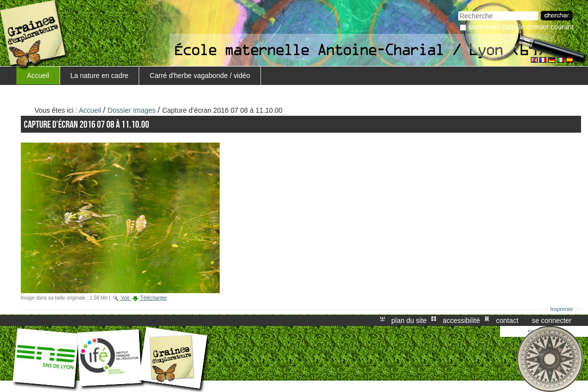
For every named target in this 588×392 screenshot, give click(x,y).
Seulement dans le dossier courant (521, 27)
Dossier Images (132, 110)
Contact (507, 320)
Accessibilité (462, 320)
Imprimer (562, 309)
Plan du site (409, 320)
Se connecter (552, 320)
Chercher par (458, 10)
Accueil (38, 76)
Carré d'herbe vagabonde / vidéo (200, 76)
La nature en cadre (100, 76)
